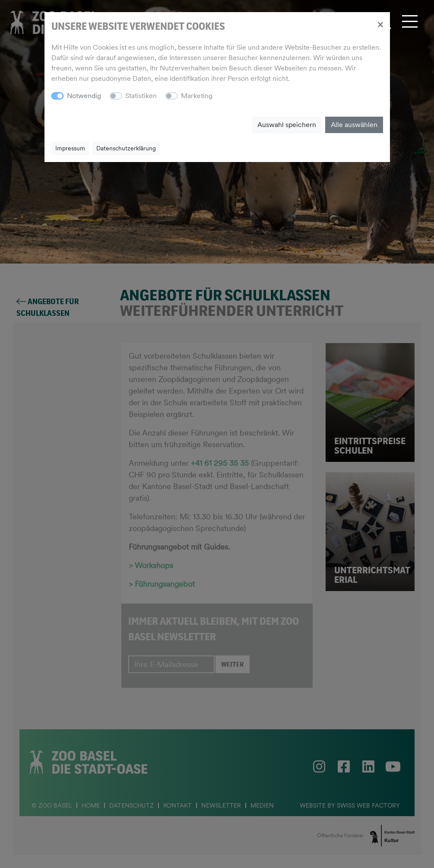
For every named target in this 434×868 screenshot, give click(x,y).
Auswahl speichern (287, 125)
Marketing (197, 96)
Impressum (70, 148)
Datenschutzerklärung (126, 148)
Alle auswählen (354, 125)
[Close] (380, 24)
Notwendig (84, 96)
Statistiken (141, 96)
